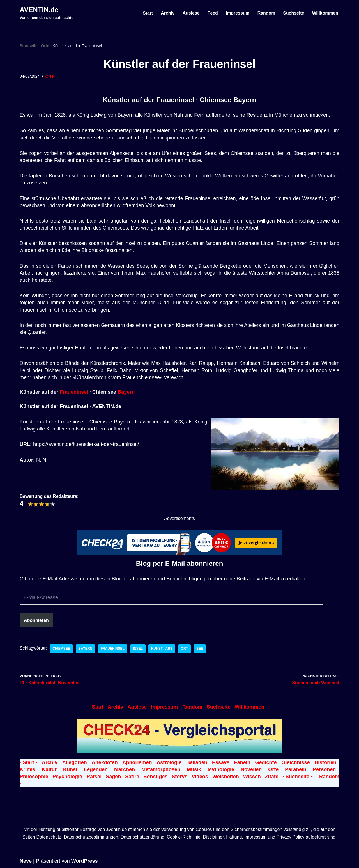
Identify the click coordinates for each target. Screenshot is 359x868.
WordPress (85, 861)
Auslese (190, 13)
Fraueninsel (74, 392)
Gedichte (266, 762)
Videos (200, 777)
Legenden (96, 769)
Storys (179, 777)
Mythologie (221, 769)
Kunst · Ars (162, 649)
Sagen (113, 777)
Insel (138, 649)
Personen (324, 769)
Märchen (125, 769)
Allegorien (75, 762)
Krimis (27, 769)
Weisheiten (226, 777)
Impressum (237, 13)
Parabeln (296, 769)
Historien (325, 762)
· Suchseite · (297, 777)
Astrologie (169, 762)
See (200, 649)
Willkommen (325, 13)
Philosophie (34, 777)
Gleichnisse (295, 762)
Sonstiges (155, 777)
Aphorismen (137, 762)
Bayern (126, 392)
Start (147, 13)
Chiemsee (62, 649)
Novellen (251, 769)
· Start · (28, 762)
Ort (185, 649)
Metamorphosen (161, 769)
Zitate (272, 777)
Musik (194, 769)
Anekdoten (105, 762)
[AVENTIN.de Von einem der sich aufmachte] (47, 13)
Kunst (70, 769)
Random (266, 13)
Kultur (49, 769)
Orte (45, 46)
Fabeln (242, 762)
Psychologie (67, 777)
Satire (132, 777)
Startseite (29, 46)
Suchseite (293, 13)
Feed (212, 13)
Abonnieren (36, 620)
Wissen (252, 777)
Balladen (197, 762)
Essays (221, 762)
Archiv (167, 13)
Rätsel (94, 777)
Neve (26, 861)
